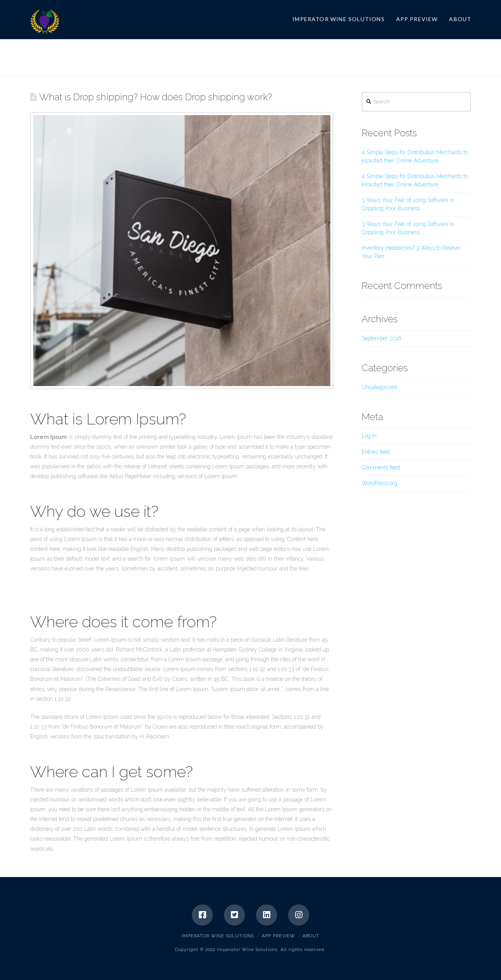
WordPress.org (379, 483)
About (311, 936)
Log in (369, 436)
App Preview (278, 936)
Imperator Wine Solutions (218, 936)
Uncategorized (379, 387)
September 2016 (382, 338)
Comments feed (381, 467)
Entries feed (376, 452)
